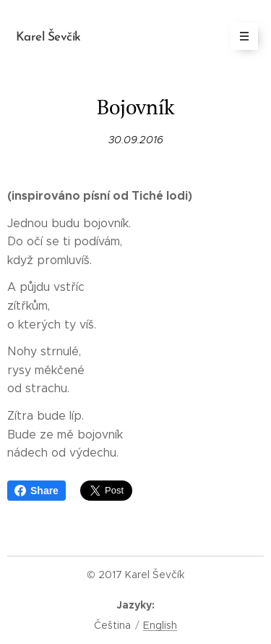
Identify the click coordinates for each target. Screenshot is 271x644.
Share (36, 491)
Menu (240, 36)
